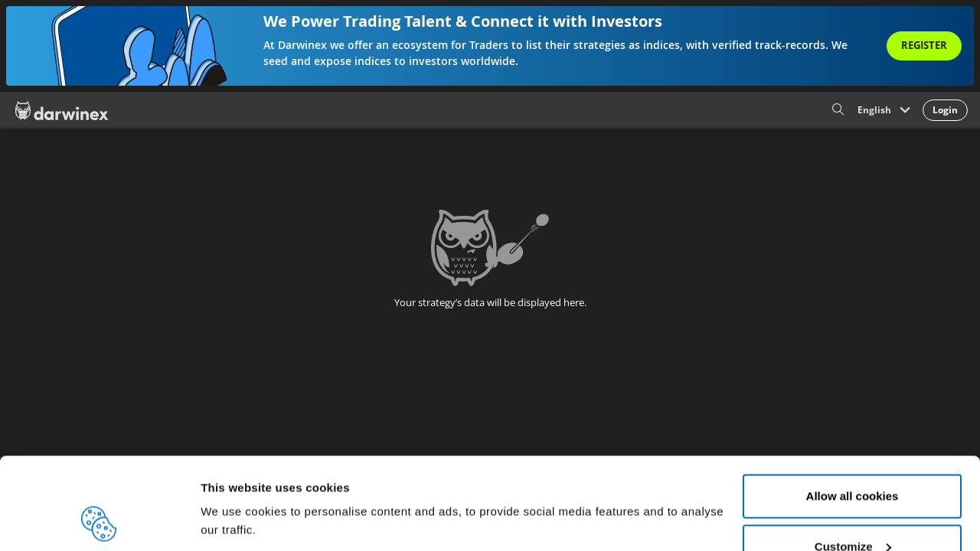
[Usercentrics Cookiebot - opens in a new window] (99, 521)
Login (945, 110)
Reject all (852, 510)
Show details (236, 486)
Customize (853, 460)
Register (924, 45)
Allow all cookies (853, 410)
